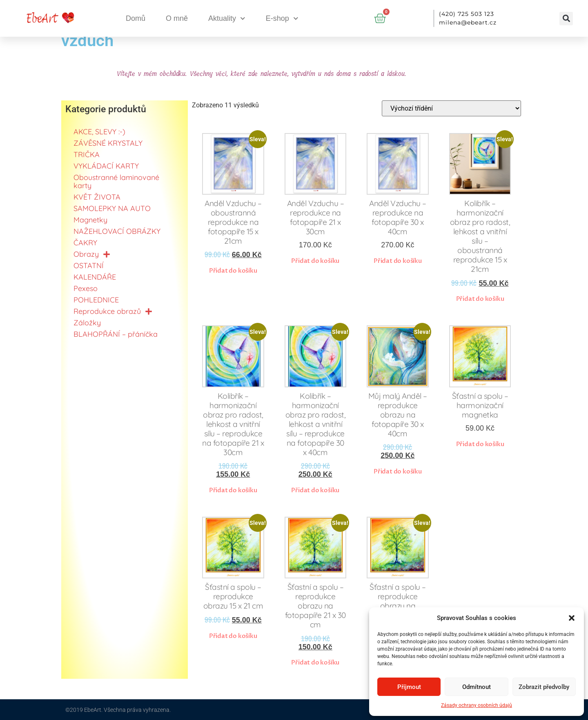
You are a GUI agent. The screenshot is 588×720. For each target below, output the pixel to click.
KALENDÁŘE (95, 277)
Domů (136, 18)
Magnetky (90, 220)
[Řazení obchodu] (451, 108)
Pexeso (86, 288)
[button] (572, 618)
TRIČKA (87, 154)
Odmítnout (477, 687)
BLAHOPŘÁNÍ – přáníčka (116, 334)
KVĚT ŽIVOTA (97, 197)
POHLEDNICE (96, 300)
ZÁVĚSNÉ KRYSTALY (108, 143)
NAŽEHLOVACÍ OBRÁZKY (117, 231)
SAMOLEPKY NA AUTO (112, 208)
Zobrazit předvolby (544, 687)
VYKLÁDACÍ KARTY (106, 166)
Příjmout (409, 687)
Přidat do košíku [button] (233, 271)
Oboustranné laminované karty (116, 181)
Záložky (87, 323)
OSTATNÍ (89, 266)
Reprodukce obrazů (113, 311)
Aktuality (227, 19)
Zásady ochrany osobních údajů (477, 705)
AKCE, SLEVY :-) (99, 132)
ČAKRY (85, 243)
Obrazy (92, 254)
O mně (177, 18)
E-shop (282, 19)
